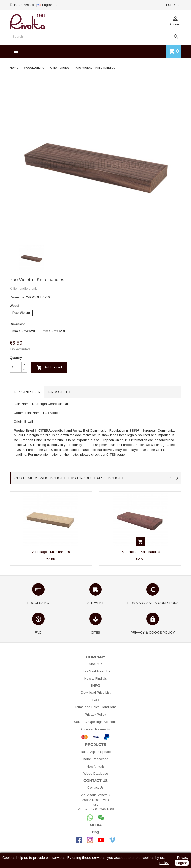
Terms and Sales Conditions (96, 707)
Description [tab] (27, 392)
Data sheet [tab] (59, 392)
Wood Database (96, 774)
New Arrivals (96, 766)
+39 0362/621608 (101, 809)
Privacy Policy (95, 715)
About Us (96, 664)
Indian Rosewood (95, 759)
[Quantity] (16, 367)
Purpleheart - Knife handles (140, 552)
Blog (95, 832)
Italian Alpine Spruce (96, 752)
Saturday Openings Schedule (96, 722)
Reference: (17, 297)
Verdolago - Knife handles (51, 552)
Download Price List (96, 692)
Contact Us (95, 787)
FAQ (96, 700)
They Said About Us (96, 671)
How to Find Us (96, 679)
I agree (182, 863)
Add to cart (49, 367)
